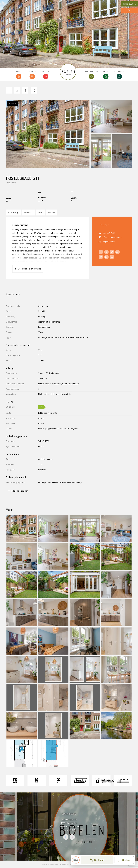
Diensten (46, 71)
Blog (130, 10)
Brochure (51, 212)
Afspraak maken (109, 242)
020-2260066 (130, 4)
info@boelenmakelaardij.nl (112, 237)
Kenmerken (28, 212)
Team (106, 71)
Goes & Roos (54, 864)
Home (19, 71)
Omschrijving (13, 212)
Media (40, 212)
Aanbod (32, 71)
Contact (119, 71)
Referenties (91, 71)
